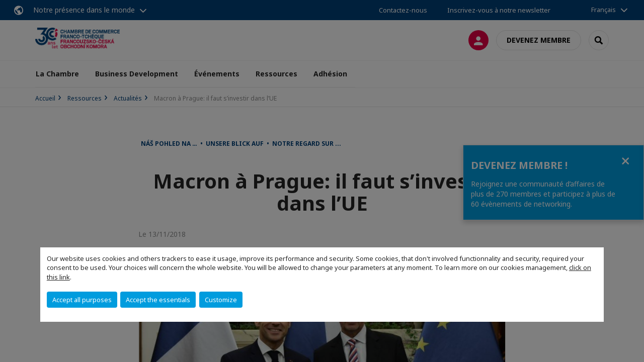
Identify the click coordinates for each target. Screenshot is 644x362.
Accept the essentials (158, 300)
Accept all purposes (82, 300)
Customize (221, 300)
